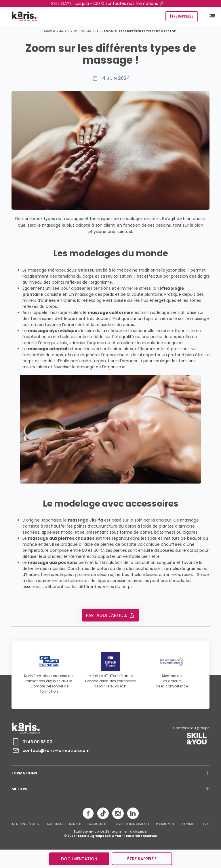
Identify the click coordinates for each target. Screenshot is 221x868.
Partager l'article (111, 615)
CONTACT (189, 824)
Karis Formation (57, 31)
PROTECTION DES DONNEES (64, 824)
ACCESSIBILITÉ (98, 824)
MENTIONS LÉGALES (25, 824)
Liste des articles (87, 31)
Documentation (79, 859)
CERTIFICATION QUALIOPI (132, 824)
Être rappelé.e (182, 16)
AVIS (206, 824)
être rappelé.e (142, 859)
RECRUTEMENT (166, 824)
